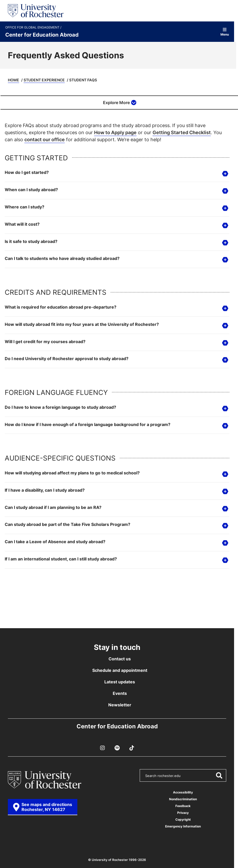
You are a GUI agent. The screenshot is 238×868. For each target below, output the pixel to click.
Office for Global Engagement (33, 27)
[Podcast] (117, 748)
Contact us (120, 659)
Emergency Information (183, 826)
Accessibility (183, 792)
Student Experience (44, 80)
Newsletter (120, 705)
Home (13, 80)
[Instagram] (102, 748)
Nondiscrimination (183, 799)
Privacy (183, 813)
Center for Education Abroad (42, 35)
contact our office (45, 139)
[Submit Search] (219, 775)
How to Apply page (115, 132)
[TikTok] (132, 748)
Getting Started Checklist (182, 132)
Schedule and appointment (120, 670)
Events (120, 693)
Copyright (183, 819)
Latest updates (120, 682)
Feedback (183, 806)
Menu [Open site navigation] (225, 32)
